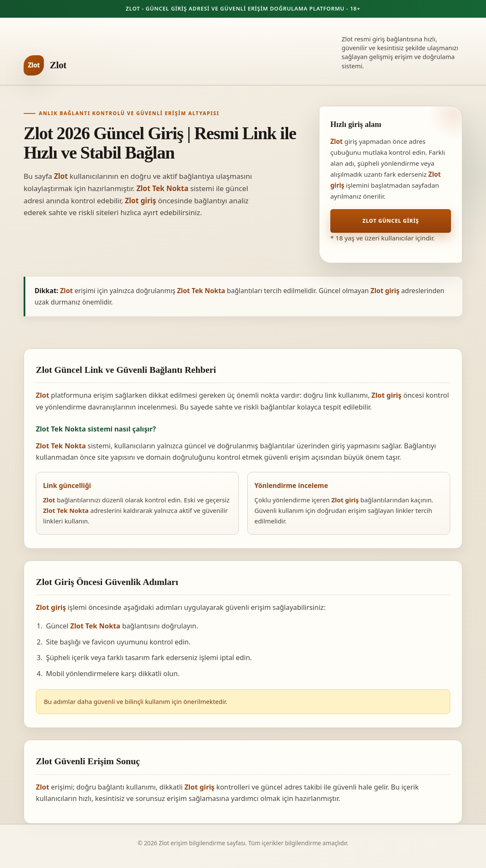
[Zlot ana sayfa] (45, 65)
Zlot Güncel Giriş (391, 221)
